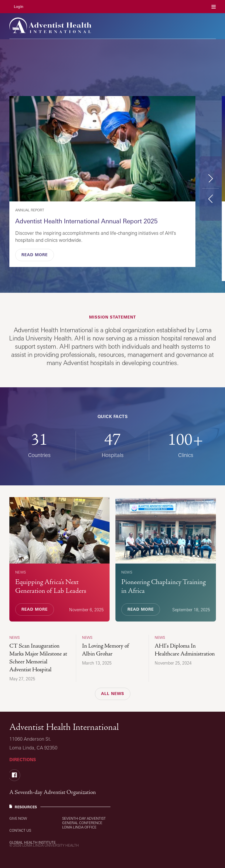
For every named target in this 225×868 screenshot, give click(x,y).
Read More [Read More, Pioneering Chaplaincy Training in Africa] (141, 609)
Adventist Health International (64, 727)
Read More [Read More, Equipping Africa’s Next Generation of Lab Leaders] (35, 609)
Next (210, 178)
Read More (35, 255)
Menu (214, 7)
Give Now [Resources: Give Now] (18, 818)
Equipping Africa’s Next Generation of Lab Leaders (51, 586)
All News (113, 694)
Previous (210, 199)
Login (19, 7)
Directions (23, 760)
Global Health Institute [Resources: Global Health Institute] (33, 842)
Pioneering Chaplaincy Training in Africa (163, 586)
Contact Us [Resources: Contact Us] (20, 830)
